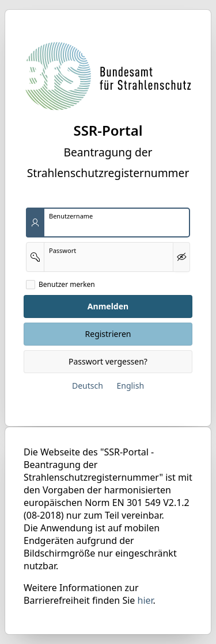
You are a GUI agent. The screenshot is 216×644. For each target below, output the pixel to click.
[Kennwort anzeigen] (181, 257)
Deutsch (88, 386)
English (130, 386)
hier (145, 600)
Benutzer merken (67, 285)
